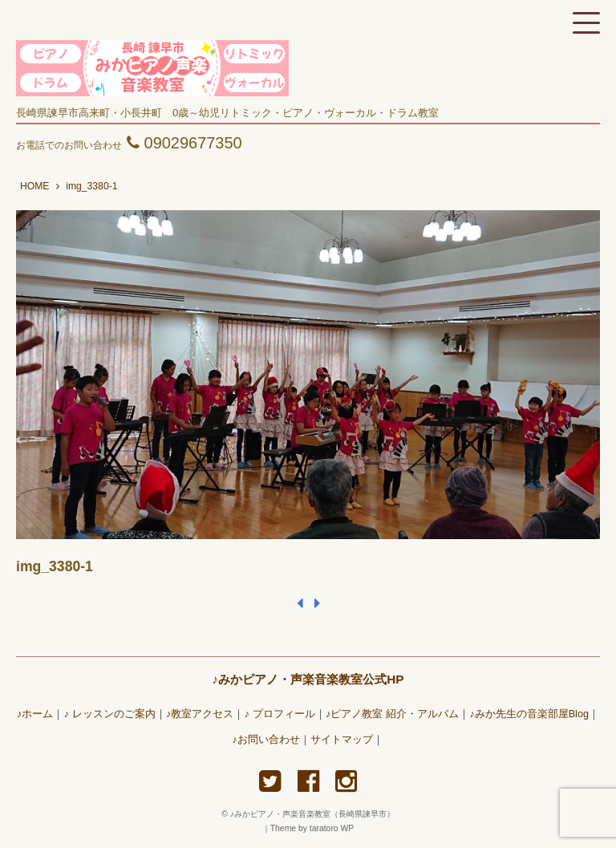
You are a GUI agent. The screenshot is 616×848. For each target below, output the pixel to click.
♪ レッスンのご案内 (110, 714)
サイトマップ (342, 740)
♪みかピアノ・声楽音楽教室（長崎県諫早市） (316, 814)
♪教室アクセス (200, 714)
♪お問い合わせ (266, 740)
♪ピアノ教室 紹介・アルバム (392, 714)
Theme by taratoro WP (312, 828)
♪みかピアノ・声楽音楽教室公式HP (308, 679)
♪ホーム (35, 714)
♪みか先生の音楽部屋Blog (529, 714)
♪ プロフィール (280, 714)
